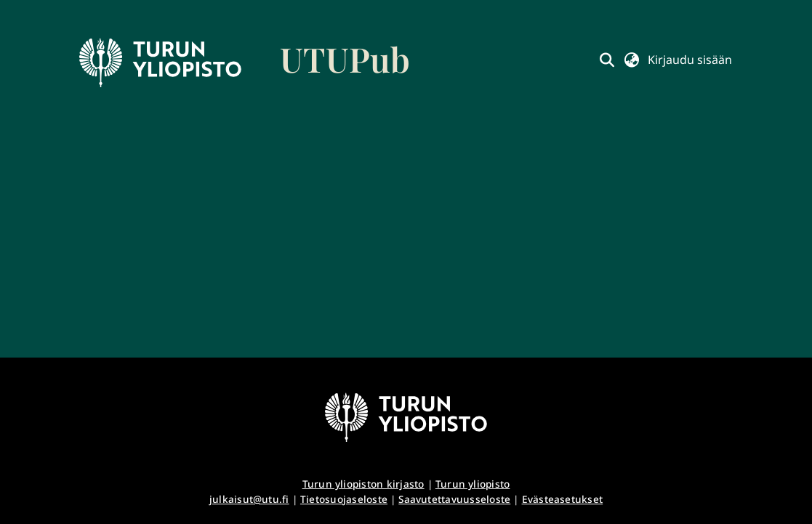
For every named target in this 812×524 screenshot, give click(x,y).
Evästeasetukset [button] (563, 499)
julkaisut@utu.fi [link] (249, 499)
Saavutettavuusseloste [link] (454, 499)
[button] (607, 60)
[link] (245, 63)
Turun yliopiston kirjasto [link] (363, 484)
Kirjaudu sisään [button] (690, 60)
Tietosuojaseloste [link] (344, 499)
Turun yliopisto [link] (473, 484)
